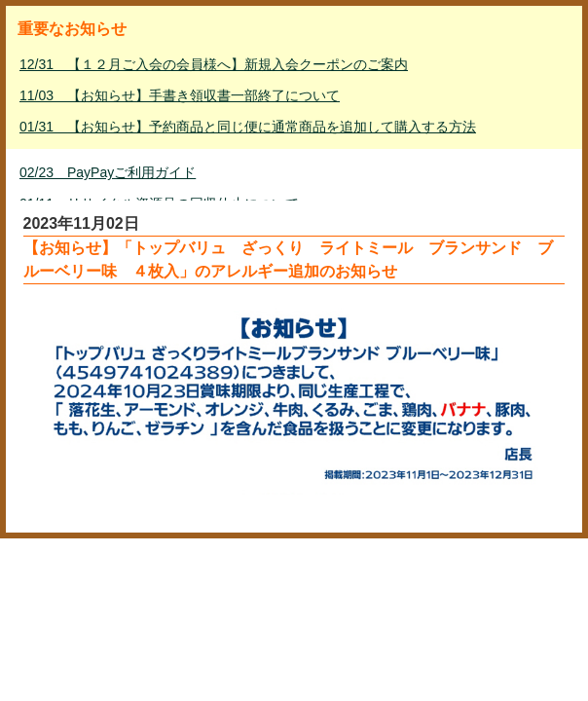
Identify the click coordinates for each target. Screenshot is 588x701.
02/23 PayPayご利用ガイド (108, 172)
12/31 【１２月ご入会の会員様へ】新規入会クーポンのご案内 (214, 64)
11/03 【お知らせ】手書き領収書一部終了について (180, 95)
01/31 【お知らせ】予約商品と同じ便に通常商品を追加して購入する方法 (248, 127)
